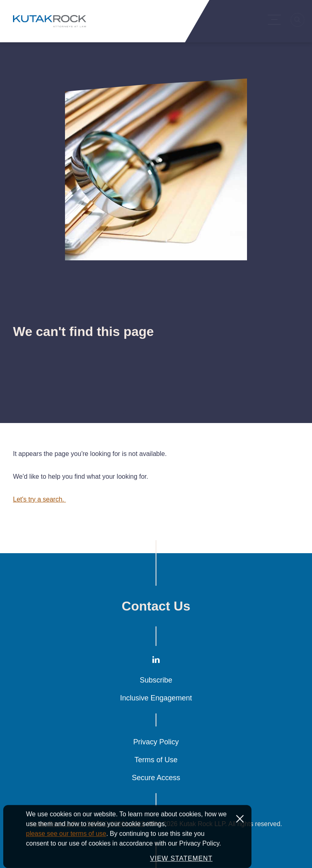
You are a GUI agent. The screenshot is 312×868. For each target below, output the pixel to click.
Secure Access (156, 778)
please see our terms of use (66, 853)
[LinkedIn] (156, 662)
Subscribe (156, 680)
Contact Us (156, 606)
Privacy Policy (156, 742)
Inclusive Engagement (156, 698)
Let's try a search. (39, 499)
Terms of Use (156, 760)
